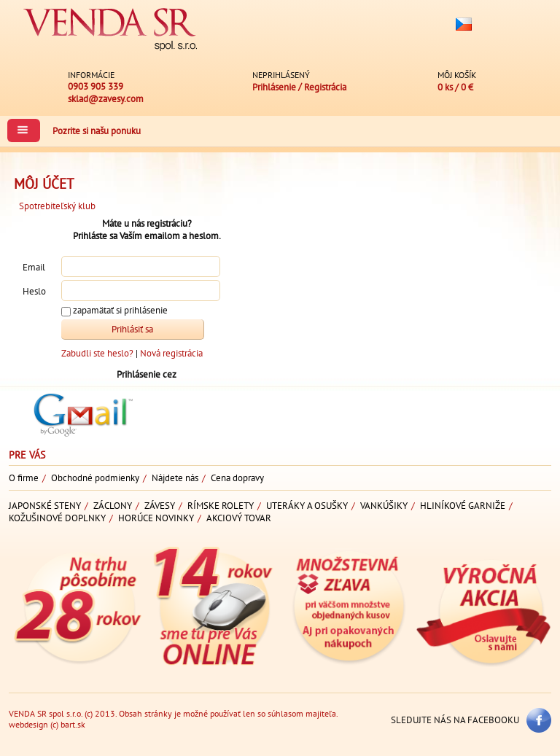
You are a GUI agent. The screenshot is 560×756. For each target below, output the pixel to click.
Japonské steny (45, 506)
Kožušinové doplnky (57, 518)
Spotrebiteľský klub (57, 206)
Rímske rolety (221, 506)
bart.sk (73, 724)
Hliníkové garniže (463, 506)
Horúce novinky (156, 518)
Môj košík (457, 75)
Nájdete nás (175, 478)
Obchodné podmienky (95, 478)
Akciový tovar (239, 518)
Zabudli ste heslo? (97, 353)
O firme (24, 478)
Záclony (113, 506)
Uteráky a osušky (307, 506)
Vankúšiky (384, 506)
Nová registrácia (171, 353)
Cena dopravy (237, 478)
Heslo (34, 291)
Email (34, 267)
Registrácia (325, 87)
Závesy (160, 506)
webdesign (28, 724)
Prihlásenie (274, 87)
